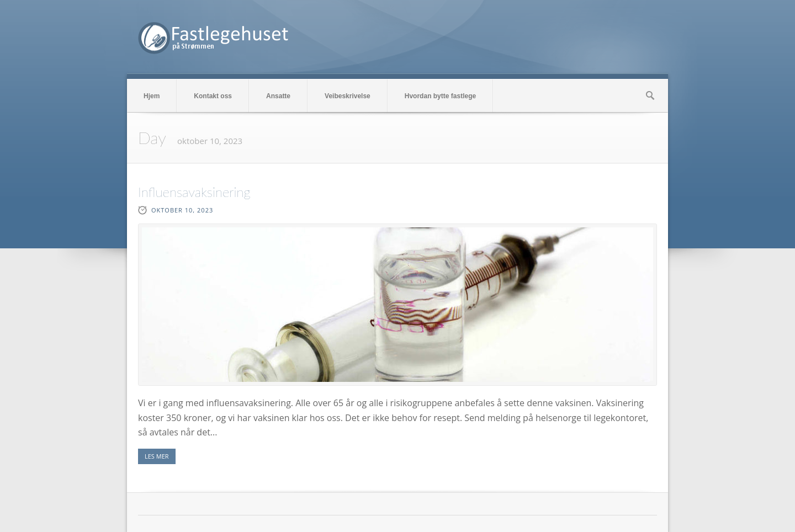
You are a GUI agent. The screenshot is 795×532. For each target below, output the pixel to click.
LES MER (157, 456)
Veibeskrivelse (348, 96)
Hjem (152, 96)
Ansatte (278, 96)
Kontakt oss (213, 96)
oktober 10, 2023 (182, 210)
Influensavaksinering (194, 192)
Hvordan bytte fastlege (440, 96)
